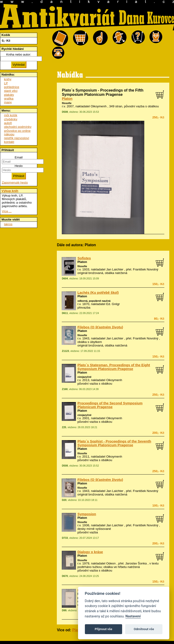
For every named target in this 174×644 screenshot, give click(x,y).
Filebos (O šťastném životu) (100, 327)
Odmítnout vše (144, 629)
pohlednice (12, 87)
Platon (67, 99)
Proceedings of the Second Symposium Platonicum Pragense (110, 405)
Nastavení (133, 616)
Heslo (19, 166)
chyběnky (11, 119)
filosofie (67, 103)
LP (6, 83)
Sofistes (84, 258)
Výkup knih (10, 191)
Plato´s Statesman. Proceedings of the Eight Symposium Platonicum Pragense (114, 367)
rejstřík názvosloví (17, 138)
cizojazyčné (84, 377)
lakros (8, 224)
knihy (8, 79)
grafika (9, 99)
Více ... (7, 211)
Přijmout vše (104, 629)
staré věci (11, 91)
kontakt (9, 142)
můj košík (11, 115)
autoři (8, 123)
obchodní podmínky (18, 127)
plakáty (9, 95)
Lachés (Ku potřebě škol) (98, 293)
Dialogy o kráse (90, 552)
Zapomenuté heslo (15, 183)
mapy (8, 102)
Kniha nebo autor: (19, 54)
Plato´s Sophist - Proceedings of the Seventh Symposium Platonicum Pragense (114, 443)
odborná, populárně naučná (94, 301)
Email (19, 157)
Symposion (87, 514)
